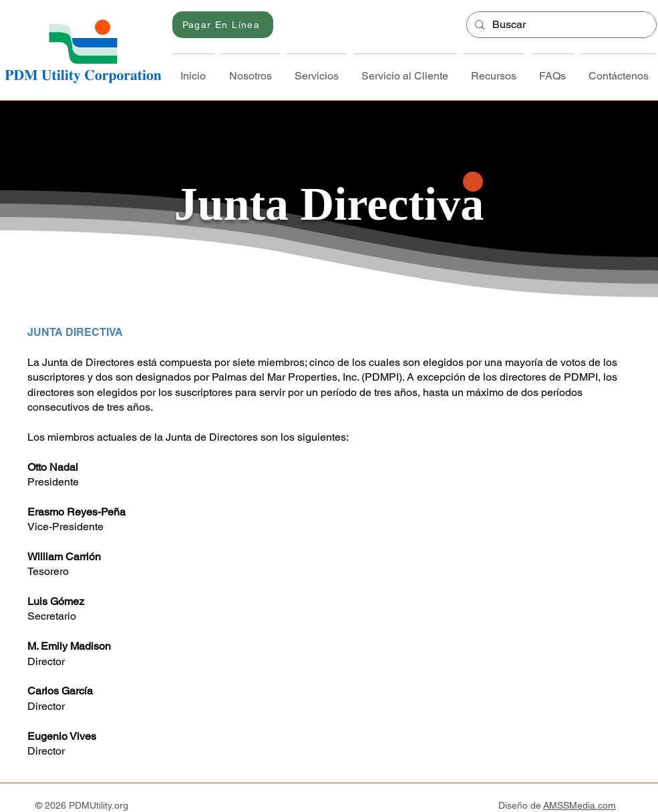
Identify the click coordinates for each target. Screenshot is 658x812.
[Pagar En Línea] (223, 25)
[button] (251, 70)
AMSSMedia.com (580, 805)
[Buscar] (560, 25)
